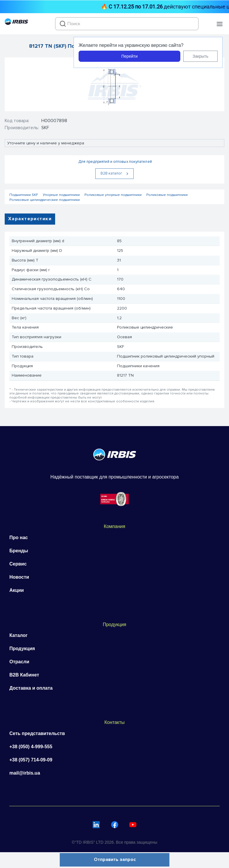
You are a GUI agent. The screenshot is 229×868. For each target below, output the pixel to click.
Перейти (129, 56)
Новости (19, 577)
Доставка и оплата (31, 688)
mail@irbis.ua (25, 773)
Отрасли (19, 662)
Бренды (19, 551)
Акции (17, 590)
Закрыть (201, 56)
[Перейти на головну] (16, 23)
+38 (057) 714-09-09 (31, 760)
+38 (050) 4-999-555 (31, 747)
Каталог (18, 635)
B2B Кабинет (24, 675)
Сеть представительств (37, 733)
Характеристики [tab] (30, 219)
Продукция (22, 649)
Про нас (19, 538)
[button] (220, 24)
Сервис (18, 564)
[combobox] (127, 24)
